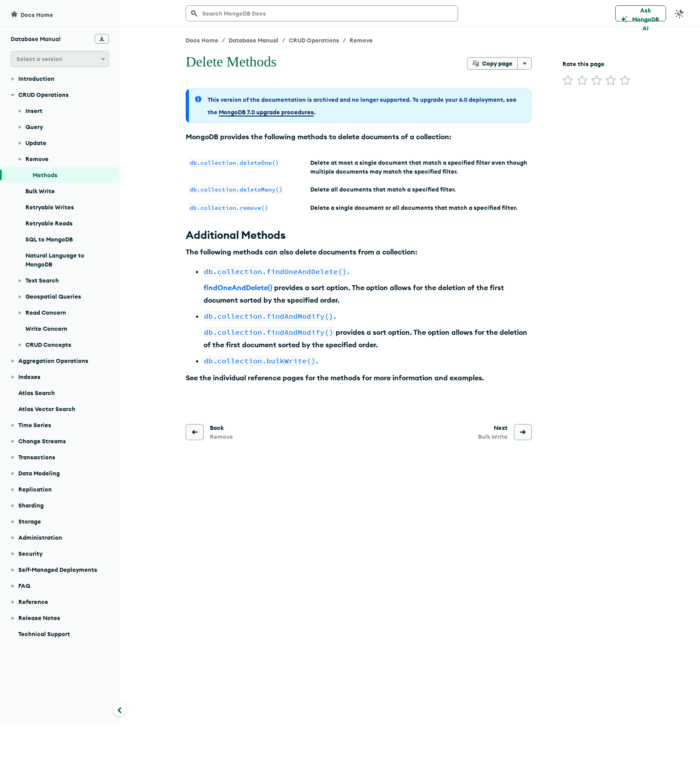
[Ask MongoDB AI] (641, 13)
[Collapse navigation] (120, 709)
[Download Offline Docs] (102, 39)
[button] (60, 59)
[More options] (525, 63)
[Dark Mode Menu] (679, 13)
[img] (568, 80)
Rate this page (583, 64)
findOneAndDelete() (238, 287)
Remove (361, 40)
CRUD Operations (314, 40)
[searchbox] (322, 13)
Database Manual (254, 40)
